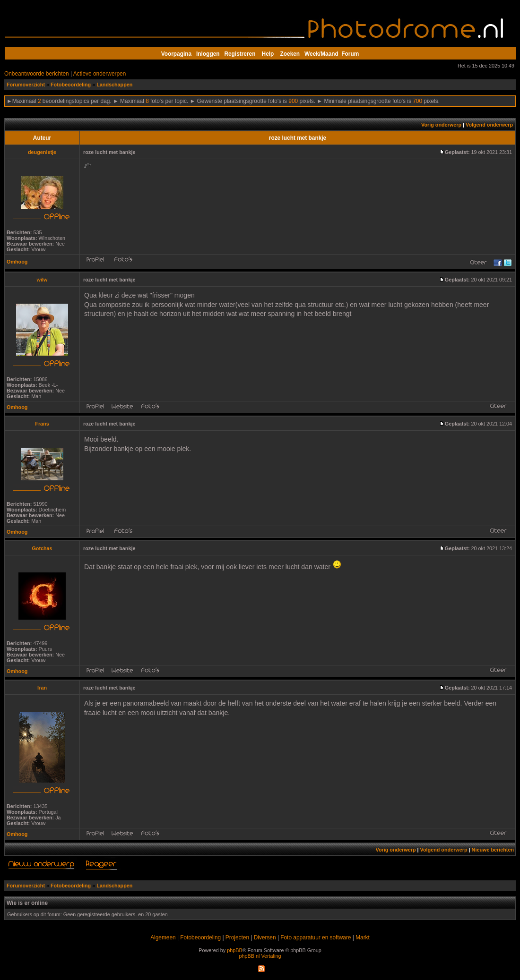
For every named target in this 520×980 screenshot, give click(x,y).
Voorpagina (176, 54)
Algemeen (163, 937)
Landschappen (114, 85)
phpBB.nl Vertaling (260, 956)
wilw (42, 280)
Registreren (240, 54)
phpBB (234, 950)
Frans (42, 424)
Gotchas (42, 548)
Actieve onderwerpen (100, 74)
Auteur (42, 138)
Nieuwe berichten (493, 850)
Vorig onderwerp (441, 125)
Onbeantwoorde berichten (37, 74)
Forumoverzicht (26, 85)
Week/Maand (321, 54)
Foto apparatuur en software (316, 937)
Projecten (237, 937)
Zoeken (290, 54)
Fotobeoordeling (71, 85)
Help (268, 54)
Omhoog (17, 262)
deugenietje (42, 152)
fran (42, 688)
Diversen (265, 937)
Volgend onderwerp (489, 125)
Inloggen (208, 54)
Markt (363, 937)
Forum (350, 54)
